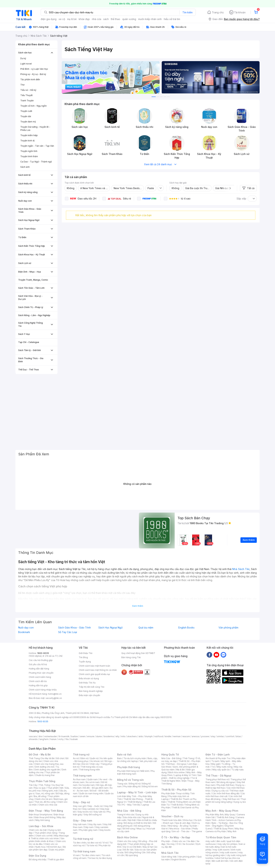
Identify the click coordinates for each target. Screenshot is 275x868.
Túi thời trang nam (84, 851)
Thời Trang (188, 758)
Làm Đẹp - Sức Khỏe (41, 826)
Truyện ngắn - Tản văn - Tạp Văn (37, 146)
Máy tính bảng (43, 820)
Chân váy (94, 764)
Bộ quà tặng (132, 855)
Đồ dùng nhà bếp (37, 859)
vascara (33, 736)
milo (123, 736)
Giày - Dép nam (83, 820)
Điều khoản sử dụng (89, 678)
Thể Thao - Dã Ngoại (218, 776)
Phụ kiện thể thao (225, 785)
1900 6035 (43, 721)
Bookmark (24, 632)
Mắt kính (145, 771)
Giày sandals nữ (90, 809)
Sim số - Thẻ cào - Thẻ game (187, 831)
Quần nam (93, 779)
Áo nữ (76, 758)
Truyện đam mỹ (28, 122)
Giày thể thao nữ (231, 799)
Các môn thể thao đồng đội (226, 793)
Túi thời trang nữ (83, 839)
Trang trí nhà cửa (126, 815)
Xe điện (191, 841)
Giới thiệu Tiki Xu (87, 683)
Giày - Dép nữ (81, 802)
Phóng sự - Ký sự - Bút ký (33, 74)
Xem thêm (138, 606)
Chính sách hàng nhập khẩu (43, 690)
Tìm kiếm (187, 12)
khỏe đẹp (84, 19)
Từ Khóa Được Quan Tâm (221, 837)
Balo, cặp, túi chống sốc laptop (137, 760)
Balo (119, 758)
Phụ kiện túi (105, 845)
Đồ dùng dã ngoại (226, 782)
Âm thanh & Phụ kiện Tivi (218, 758)
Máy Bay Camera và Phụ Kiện (225, 830)
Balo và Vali (124, 754)
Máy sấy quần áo (221, 770)
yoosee (205, 736)
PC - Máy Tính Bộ (131, 805)
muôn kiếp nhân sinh (150, 19)
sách (106, 19)
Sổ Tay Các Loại (68, 632)
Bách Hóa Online (127, 837)
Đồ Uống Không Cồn (135, 852)
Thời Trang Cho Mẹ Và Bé (42, 758)
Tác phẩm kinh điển (30, 79)
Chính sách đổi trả (38, 681)
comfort (230, 736)
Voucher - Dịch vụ (172, 816)
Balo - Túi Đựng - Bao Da (224, 823)
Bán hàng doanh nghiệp (91, 691)
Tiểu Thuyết (26, 95)
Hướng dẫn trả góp (38, 685)
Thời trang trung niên (89, 770)
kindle (168, 736)
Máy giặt (216, 764)
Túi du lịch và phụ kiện (135, 758)
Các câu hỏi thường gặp (41, 660)
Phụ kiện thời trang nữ (128, 771)
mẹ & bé (72, 19)
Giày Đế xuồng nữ (93, 815)
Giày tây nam (95, 824)
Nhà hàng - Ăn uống (178, 826)
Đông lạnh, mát (50, 791)
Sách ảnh (25, 167)
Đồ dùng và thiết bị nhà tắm (138, 823)
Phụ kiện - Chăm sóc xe (173, 841)
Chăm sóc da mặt (38, 830)
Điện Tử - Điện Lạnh (218, 754)
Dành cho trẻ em (44, 799)
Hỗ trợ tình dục (54, 847)
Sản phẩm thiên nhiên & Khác (47, 840)
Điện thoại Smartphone (40, 815)
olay (213, 736)
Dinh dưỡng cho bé (44, 767)
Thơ (22, 85)
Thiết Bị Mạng (135, 802)
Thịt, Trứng (44, 785)
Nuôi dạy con (26, 628)
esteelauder (51, 736)
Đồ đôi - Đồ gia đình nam (96, 788)
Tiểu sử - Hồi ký (28, 90)
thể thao (115, 19)
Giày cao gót (79, 806)
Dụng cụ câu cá (220, 791)
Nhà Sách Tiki (170, 853)
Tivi (213, 767)
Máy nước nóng (225, 767)
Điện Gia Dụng (37, 856)
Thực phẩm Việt (55, 788)
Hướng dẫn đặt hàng (39, 669)
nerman (177, 736)
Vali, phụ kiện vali (148, 761)
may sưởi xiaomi (221, 850)
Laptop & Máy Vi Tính (185, 775)
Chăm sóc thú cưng (127, 841)
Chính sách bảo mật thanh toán (94, 666)
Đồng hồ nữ (135, 784)
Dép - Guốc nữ (95, 806)
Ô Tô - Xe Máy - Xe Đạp (176, 837)
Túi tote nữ (92, 845)
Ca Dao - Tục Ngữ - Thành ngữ (36, 162)
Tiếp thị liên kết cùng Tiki (92, 687)
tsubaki (74, 739)
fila (67, 739)
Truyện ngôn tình (29, 151)
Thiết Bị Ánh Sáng (225, 817)
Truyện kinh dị (27, 141)
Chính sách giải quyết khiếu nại (94, 674)
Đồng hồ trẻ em (150, 786)
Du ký (23, 58)
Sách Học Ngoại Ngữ (110, 628)
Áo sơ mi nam (93, 782)
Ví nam (76, 855)
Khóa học (188, 820)
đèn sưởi (221, 841)
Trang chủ (218, 12)
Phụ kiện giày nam (88, 830)
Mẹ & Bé (180, 770)
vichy (61, 739)
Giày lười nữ (99, 812)
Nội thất (132, 820)
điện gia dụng (49, 19)
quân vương (129, 19)
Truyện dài (26, 116)
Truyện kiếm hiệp (29, 135)
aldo (141, 736)
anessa (195, 736)
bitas (238, 736)
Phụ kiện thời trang (129, 767)
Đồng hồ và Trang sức (130, 780)
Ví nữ (105, 843)
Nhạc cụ (141, 829)
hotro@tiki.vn (55, 694)
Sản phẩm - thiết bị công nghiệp (181, 777)
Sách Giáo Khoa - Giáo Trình (75, 628)
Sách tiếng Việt (169, 857)
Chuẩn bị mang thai (45, 775)
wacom (186, 736)
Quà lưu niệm (146, 628)
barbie (75, 736)
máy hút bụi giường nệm (224, 854)
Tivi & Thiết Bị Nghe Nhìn (179, 779)
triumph (149, 736)
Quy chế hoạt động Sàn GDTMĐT (138, 653)
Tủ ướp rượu (238, 770)
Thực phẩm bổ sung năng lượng (226, 800)
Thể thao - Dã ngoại (176, 764)
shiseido (33, 739)
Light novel (26, 64)
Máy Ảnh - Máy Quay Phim (222, 811)
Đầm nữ (84, 758)
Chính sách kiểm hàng (40, 677)
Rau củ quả (40, 788)
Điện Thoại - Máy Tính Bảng (46, 811)
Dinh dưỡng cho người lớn (47, 770)
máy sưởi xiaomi (228, 852)
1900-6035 (43, 653)
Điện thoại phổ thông (45, 817)
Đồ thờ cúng (129, 829)
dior (41, 736)
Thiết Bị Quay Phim (223, 829)
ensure (91, 736)
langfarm (44, 739)
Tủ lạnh (215, 761)
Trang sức (122, 784)
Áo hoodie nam (87, 785)
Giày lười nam (80, 824)
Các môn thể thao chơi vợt (225, 795)
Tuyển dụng (85, 662)
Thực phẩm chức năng (46, 833)
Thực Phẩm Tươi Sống (42, 781)
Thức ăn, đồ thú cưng (45, 802)
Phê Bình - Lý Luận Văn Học (34, 69)
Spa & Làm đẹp (183, 823)
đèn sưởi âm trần (220, 861)
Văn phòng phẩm (228, 628)
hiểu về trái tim (172, 19)
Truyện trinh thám (29, 156)
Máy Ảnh (232, 831)
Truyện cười (26, 111)
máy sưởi (210, 841)
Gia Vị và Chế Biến (132, 847)
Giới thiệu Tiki (86, 653)
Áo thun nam (79, 779)
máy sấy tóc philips (227, 844)
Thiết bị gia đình (56, 859)
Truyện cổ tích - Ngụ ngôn (33, 106)
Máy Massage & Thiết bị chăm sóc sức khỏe (49, 837)
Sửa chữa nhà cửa (132, 817)
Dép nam (89, 827)
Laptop (145, 805)
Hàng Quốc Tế (170, 754)
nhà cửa (97, 19)
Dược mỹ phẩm (57, 850)
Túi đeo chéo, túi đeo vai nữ (87, 843)
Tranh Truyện (27, 101)
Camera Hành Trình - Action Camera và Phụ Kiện (225, 820)
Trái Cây (33, 785)
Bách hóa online (177, 772)
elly (117, 736)
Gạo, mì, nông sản (45, 793)
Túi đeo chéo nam (91, 855)
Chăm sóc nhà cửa (48, 805)
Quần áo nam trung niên (91, 793)
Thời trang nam (82, 776)
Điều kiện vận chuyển (89, 695)
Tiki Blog (83, 657)
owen (83, 736)
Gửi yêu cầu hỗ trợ (38, 664)
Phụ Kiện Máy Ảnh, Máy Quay (220, 815)
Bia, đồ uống (40, 796)
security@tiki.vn (54, 698)
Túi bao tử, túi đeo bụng (100, 858)
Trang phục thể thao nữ (217, 779)
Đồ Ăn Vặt (128, 850)
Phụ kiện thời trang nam (136, 772)
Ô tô (179, 844)
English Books (186, 628)
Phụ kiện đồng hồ (132, 786)
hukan (53, 739)
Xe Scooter (188, 844)
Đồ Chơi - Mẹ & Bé (40, 754)
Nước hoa (40, 847)
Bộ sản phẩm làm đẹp (47, 848)
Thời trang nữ (81, 754)
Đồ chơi (60, 758)
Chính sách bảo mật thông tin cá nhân (98, 670)
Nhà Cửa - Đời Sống (129, 811)
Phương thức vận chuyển (41, 673)
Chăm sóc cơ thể (44, 836)
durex (99, 736)
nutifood (159, 736)
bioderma (109, 736)
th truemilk (64, 736)
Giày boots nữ (85, 812)
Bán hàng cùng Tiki (131, 657)
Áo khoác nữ (97, 761)
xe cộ (62, 19)
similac (221, 736)
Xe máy (171, 844)
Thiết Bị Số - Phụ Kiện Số (176, 790)
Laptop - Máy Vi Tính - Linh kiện (137, 792)
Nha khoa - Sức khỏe (180, 829)
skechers (132, 736)
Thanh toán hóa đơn (171, 820)
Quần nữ (94, 758)
